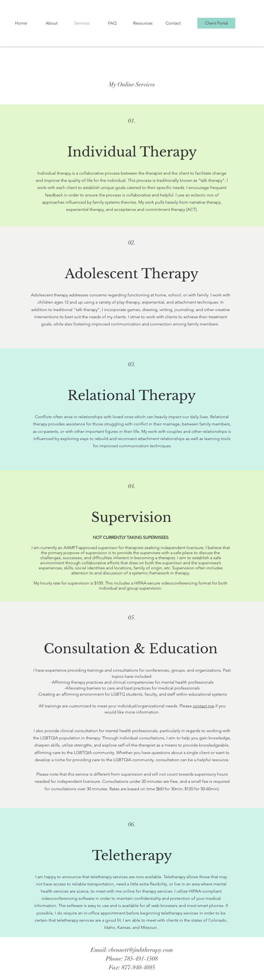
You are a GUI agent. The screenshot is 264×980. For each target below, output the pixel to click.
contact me (203, 706)
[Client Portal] (216, 23)
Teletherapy (132, 855)
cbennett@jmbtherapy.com (141, 950)
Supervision (131, 517)
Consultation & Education (131, 649)
